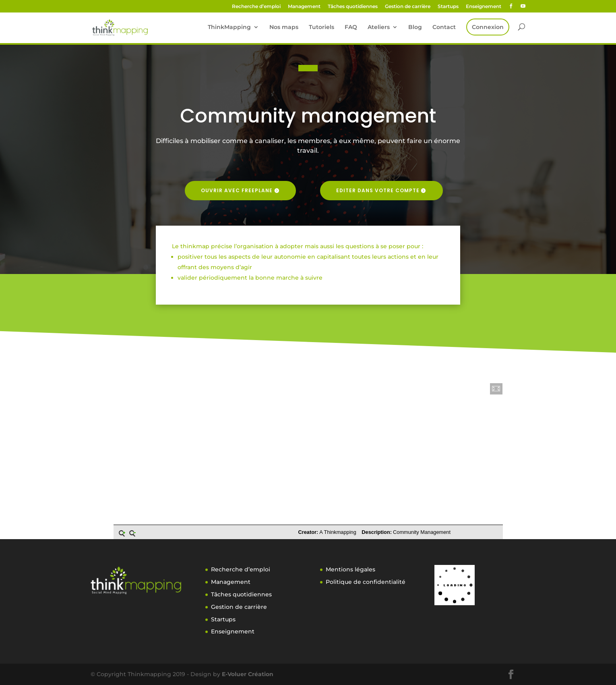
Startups (448, 7)
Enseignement (484, 7)
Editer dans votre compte (378, 190)
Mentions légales (350, 569)
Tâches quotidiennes (353, 7)
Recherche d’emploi (256, 7)
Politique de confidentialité (366, 582)
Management (304, 7)
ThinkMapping (229, 27)
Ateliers (379, 27)
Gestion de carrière (408, 7)
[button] (496, 389)
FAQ (351, 27)
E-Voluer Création (248, 674)
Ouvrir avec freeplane (237, 190)
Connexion (488, 27)
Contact (444, 27)
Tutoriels (321, 27)
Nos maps (284, 27)
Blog (415, 27)
